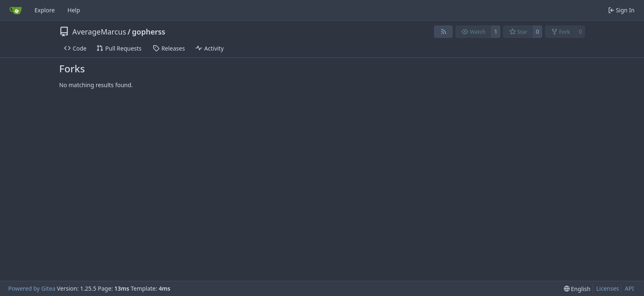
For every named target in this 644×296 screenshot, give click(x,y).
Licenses (608, 288)
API (629, 288)
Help (74, 10)
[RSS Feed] (444, 32)
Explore (45, 10)
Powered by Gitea (32, 288)
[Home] (16, 10)
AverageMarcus (99, 32)
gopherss (148, 32)
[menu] (577, 289)
